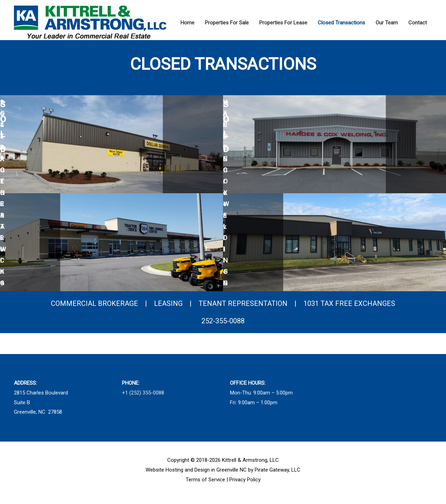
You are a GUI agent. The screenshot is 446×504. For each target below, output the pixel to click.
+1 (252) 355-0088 (143, 398)
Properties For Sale (227, 23)
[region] (223, 198)
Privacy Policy (245, 485)
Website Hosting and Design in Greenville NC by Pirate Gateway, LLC (223, 475)
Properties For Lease (283, 23)
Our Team (387, 23)
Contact (418, 23)
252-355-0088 (223, 326)
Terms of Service (205, 485)
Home (187, 23)
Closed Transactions (341, 23)
